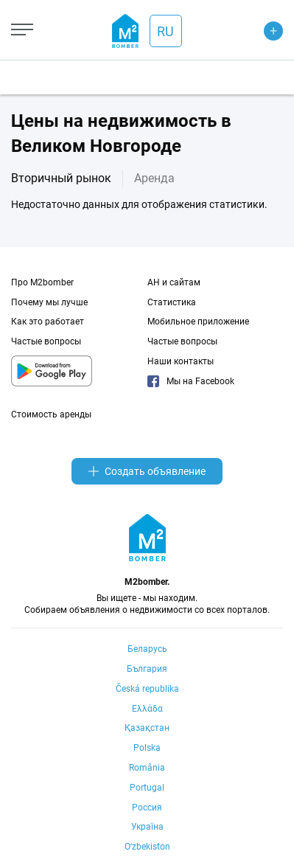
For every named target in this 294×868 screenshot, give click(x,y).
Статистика (172, 302)
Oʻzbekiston (147, 847)
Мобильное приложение (198, 322)
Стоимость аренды (51, 414)
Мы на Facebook (191, 381)
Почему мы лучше (49, 302)
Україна (147, 827)
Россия (147, 808)
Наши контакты (181, 361)
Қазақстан (147, 728)
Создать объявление (147, 471)
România (147, 768)
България (147, 669)
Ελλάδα (147, 709)
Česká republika (147, 689)
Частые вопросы (46, 341)
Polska (147, 748)
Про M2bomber (42, 282)
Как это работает (48, 322)
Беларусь (147, 649)
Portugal (147, 788)
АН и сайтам (174, 282)
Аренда (154, 178)
